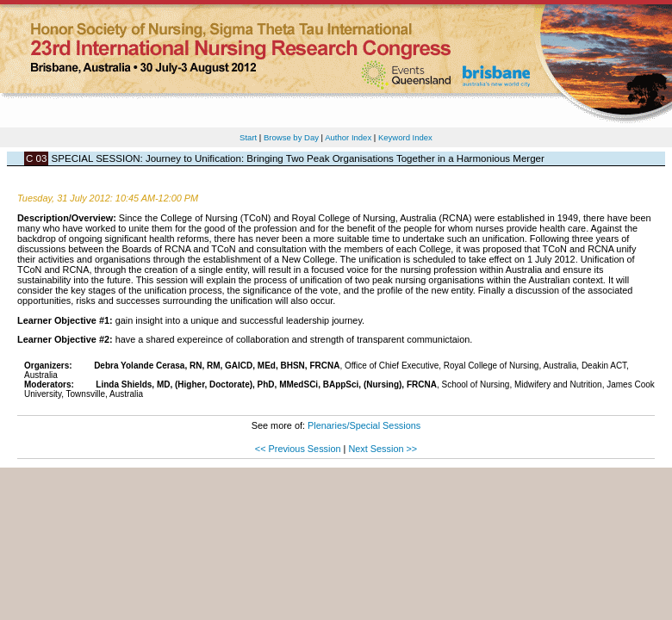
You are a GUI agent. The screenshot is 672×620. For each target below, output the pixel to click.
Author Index (348, 137)
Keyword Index (405, 137)
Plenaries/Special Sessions (364, 425)
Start (248, 137)
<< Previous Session (298, 449)
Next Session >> (383, 449)
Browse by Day (291, 137)
